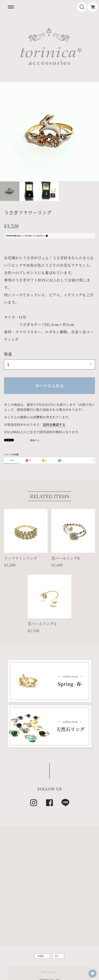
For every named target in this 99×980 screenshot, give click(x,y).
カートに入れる (49, 342)
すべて (12, 417)
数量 (8, 311)
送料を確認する (54, 381)
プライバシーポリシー (49, 929)
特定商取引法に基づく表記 (49, 937)
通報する (35, 397)
